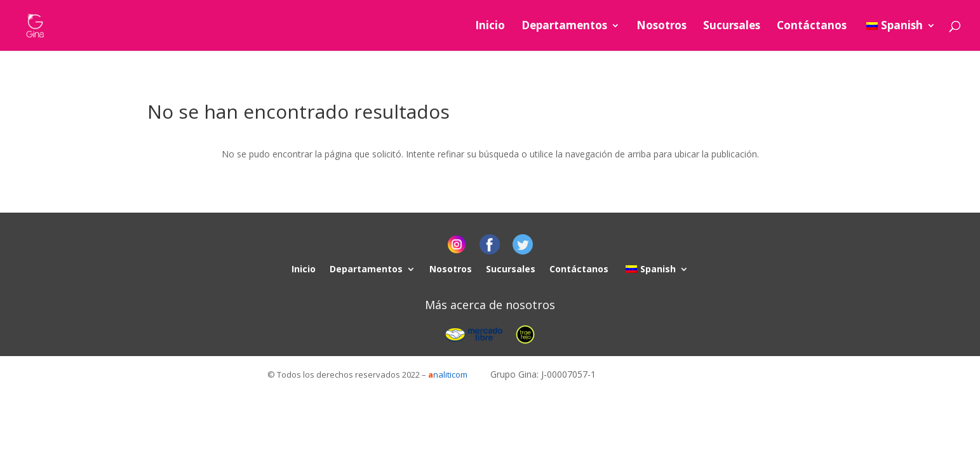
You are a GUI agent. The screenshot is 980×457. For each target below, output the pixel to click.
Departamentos (564, 27)
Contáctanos (812, 27)
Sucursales (732, 27)
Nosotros (661, 27)
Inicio (490, 27)
